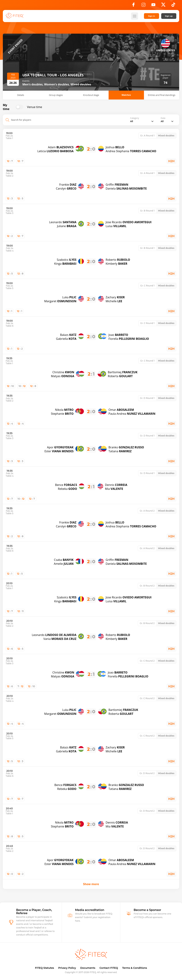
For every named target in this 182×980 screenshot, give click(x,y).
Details (21, 95)
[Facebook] (133, 6)
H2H (171, 161)
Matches (126, 95)
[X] (163, 6)
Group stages (56, 95)
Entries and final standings (162, 95)
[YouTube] (153, 6)
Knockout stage (91, 95)
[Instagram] (143, 6)
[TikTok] (173, 6)
